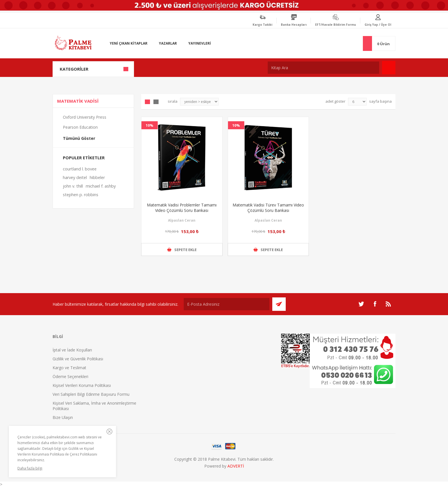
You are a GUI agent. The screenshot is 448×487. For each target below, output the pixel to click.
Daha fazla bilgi (30, 468)
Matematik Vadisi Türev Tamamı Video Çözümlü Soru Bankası (268, 208)
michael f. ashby (101, 186)
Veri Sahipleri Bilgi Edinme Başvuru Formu (91, 394)
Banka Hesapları (294, 25)
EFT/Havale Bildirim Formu (336, 25)
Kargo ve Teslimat (69, 368)
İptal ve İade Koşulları (72, 350)
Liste (156, 102)
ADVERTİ (236, 466)
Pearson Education (80, 127)
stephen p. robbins (81, 195)
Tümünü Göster (79, 138)
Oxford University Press (85, 117)
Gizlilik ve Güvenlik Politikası (78, 359)
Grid (147, 102)
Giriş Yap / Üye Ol (378, 25)
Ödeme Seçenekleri (70, 376)
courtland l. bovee (80, 169)
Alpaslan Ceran (182, 220)
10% (150, 125)
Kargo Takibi (262, 25)
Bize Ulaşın (63, 417)
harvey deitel (75, 177)
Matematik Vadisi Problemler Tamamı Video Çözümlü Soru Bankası (182, 208)
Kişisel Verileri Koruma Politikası (82, 385)
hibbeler (97, 177)
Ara (389, 68)
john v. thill (73, 186)
